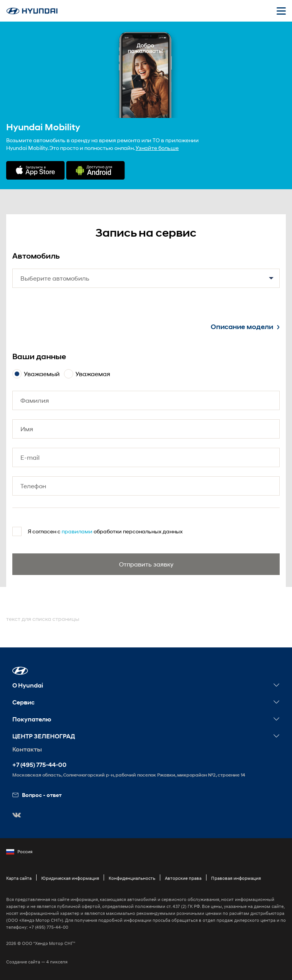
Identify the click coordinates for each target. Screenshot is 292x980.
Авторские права (183, 878)
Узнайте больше (157, 148)
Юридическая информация (70, 878)
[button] (20, 671)
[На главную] (32, 11)
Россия (19, 852)
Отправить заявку (146, 564)
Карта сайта (19, 878)
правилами (77, 531)
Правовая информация (236, 878)
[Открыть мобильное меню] (281, 11)
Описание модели (245, 327)
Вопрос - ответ (37, 795)
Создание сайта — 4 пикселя (37, 962)
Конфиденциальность (132, 878)
